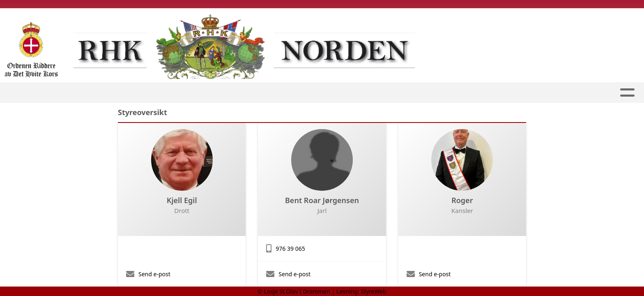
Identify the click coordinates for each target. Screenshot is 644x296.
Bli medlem (351, 93)
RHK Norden (409, 93)
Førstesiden (176, 93)
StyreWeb (374, 291)
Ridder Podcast (287, 93)
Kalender (468, 93)
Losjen (226, 93)
